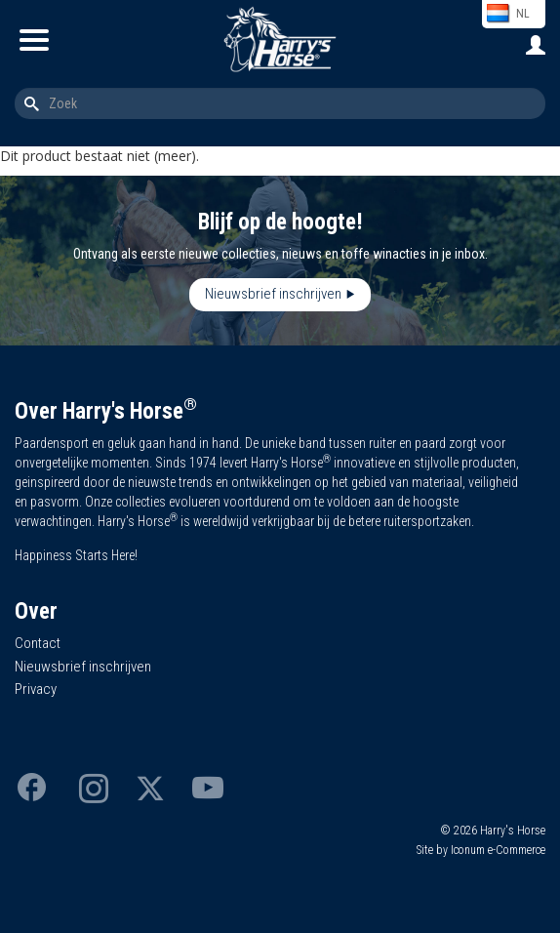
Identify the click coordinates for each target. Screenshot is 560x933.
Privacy (36, 689)
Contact (38, 643)
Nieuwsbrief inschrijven (273, 294)
